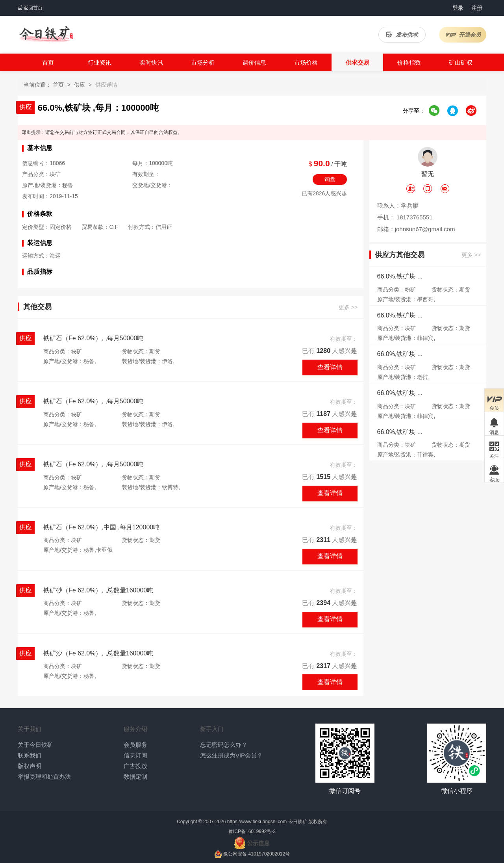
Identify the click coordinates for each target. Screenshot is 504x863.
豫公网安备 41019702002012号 (257, 854)
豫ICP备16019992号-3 (252, 831)
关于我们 (30, 729)
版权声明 (30, 766)
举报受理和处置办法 (44, 777)
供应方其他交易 (400, 255)
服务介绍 (135, 729)
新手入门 (212, 729)
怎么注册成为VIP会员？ (231, 755)
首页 (48, 62)
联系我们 (30, 755)
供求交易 (358, 62)
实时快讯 (151, 62)
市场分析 (203, 62)
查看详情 (330, 367)
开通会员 (463, 35)
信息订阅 (135, 755)
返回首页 (30, 8)
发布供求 (402, 35)
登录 (458, 8)
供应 (80, 85)
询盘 (330, 179)
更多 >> (348, 307)
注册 (477, 8)
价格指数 (409, 62)
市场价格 (306, 62)
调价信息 (254, 62)
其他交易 (37, 307)
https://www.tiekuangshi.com (257, 822)
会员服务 (135, 745)
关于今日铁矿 (35, 745)
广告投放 (135, 766)
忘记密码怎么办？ (224, 745)
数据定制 (135, 777)
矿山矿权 (461, 62)
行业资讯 (100, 62)
